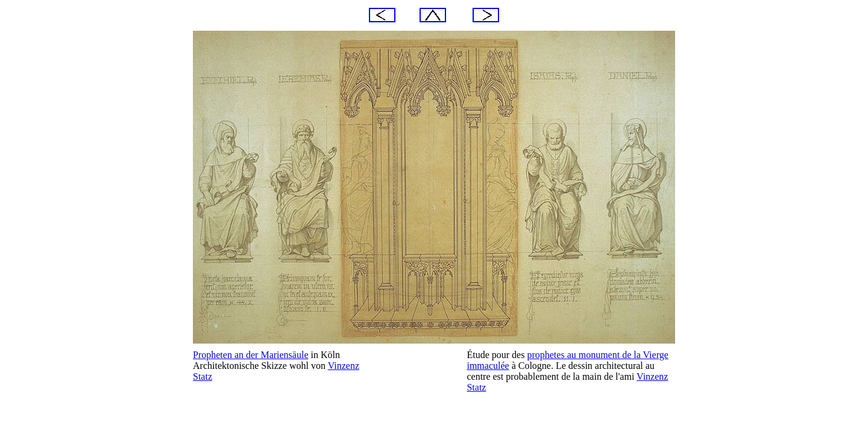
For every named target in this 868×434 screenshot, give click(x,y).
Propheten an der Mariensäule (250, 355)
